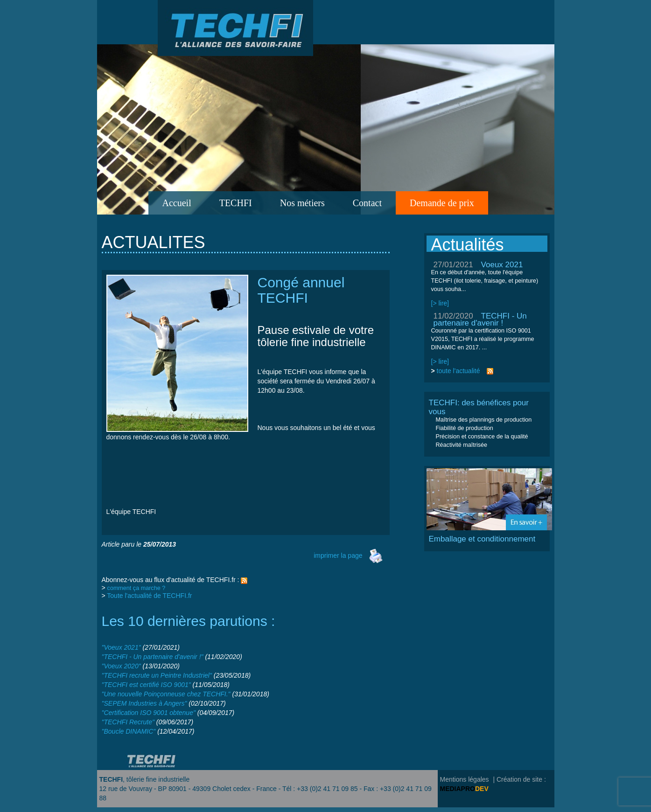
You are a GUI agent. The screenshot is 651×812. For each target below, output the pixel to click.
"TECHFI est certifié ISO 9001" (146, 685)
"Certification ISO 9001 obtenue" (149, 713)
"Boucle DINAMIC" (129, 731)
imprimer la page (348, 555)
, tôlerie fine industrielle (145, 779)
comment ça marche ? (136, 588)
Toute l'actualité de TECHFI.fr (149, 596)
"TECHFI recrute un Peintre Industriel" (157, 675)
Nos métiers (302, 203)
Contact (367, 203)
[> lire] (440, 303)
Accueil (177, 203)
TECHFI (236, 203)
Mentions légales (465, 779)
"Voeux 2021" (121, 647)
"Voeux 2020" (121, 666)
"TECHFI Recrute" (128, 722)
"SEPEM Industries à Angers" (144, 703)
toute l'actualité (458, 371)
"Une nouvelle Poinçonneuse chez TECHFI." (166, 694)
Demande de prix (442, 203)
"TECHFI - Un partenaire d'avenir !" (153, 657)
